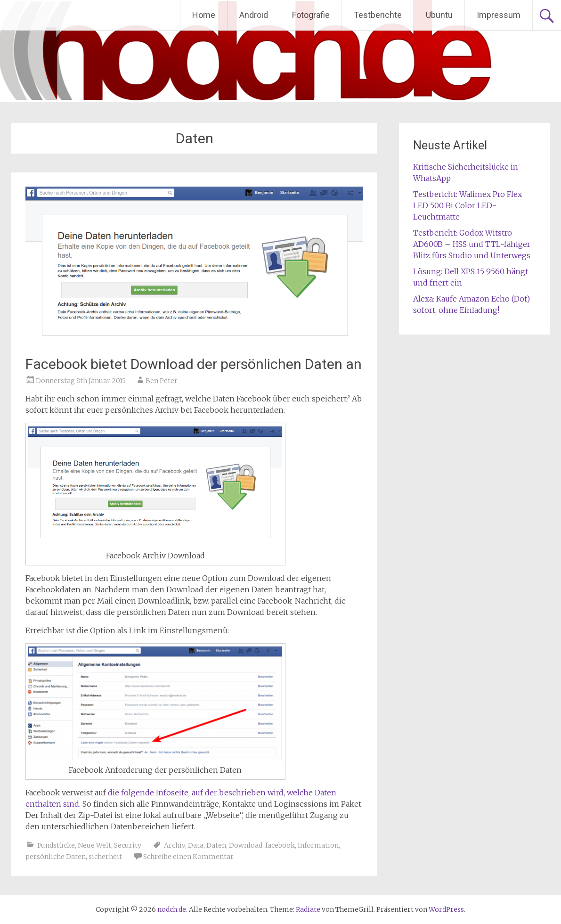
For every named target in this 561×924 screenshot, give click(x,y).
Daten (216, 845)
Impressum (499, 15)
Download (246, 845)
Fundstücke (56, 845)
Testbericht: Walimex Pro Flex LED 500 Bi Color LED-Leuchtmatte (467, 205)
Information (318, 845)
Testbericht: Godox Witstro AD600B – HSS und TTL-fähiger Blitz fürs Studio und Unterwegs (472, 244)
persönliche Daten (56, 857)
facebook (280, 845)
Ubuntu (439, 15)
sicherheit (105, 857)
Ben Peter (162, 381)
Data (196, 845)
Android (254, 15)
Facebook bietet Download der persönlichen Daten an (194, 364)
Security (128, 845)
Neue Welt (94, 845)
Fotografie (311, 15)
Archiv (175, 845)
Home (204, 15)
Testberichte (378, 15)
